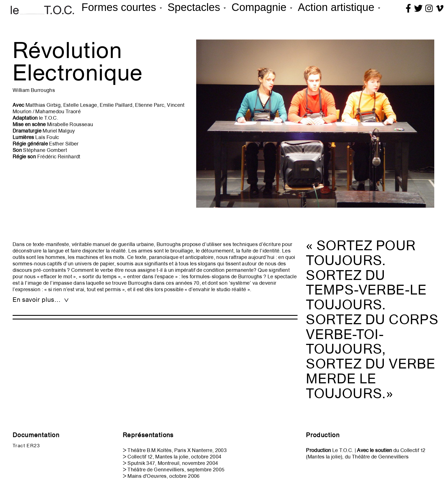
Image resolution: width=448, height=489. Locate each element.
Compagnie (262, 7)
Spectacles (197, 7)
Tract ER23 (26, 446)
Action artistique (339, 7)
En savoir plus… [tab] (41, 300)
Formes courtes (122, 7)
